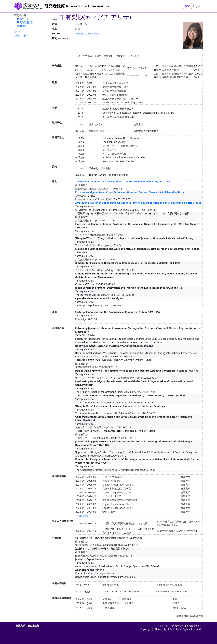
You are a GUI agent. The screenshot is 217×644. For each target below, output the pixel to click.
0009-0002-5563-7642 (87, 33)
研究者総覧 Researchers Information (77, 6)
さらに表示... (82, 516)
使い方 (18, 32)
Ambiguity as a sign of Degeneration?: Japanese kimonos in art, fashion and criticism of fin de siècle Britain (138, 203)
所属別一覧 (23, 19)
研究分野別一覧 (25, 22)
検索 (187, 6)
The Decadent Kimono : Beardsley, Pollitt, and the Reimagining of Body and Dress (123, 181)
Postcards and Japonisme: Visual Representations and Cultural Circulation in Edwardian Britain (131, 192)
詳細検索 (22, 26)
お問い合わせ (21, 36)
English (197, 6)
